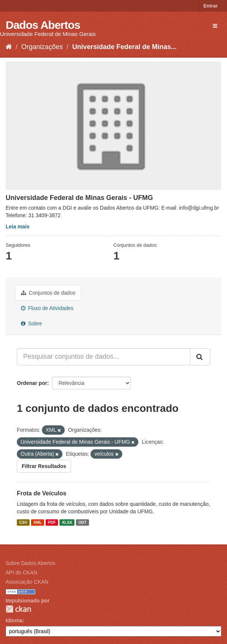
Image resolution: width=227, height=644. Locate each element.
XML (37, 522)
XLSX (67, 522)
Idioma (14, 620)
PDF (52, 522)
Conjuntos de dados (48, 293)
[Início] (9, 47)
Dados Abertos (43, 25)
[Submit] (200, 357)
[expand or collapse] (215, 26)
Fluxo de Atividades (47, 308)
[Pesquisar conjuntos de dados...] (104, 357)
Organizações (42, 47)
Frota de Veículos (42, 493)
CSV (23, 522)
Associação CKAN (27, 582)
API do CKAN (22, 572)
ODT (82, 522)
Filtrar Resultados (44, 466)
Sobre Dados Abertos (30, 563)
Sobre (31, 323)
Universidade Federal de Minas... (124, 47)
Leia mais (18, 227)
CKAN (18, 609)
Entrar (211, 6)
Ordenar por (32, 383)
